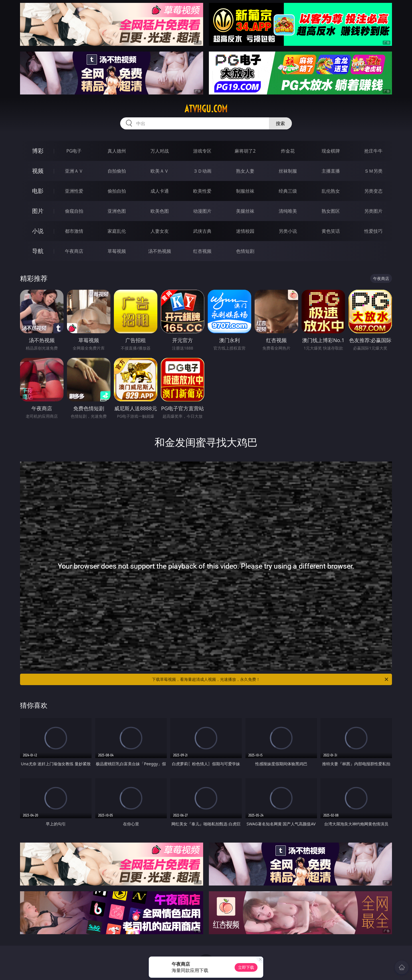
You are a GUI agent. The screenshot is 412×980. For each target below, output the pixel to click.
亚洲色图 (117, 211)
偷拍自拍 (117, 191)
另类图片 (373, 211)
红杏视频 (202, 251)
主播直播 (331, 171)
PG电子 (74, 151)
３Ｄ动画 (202, 171)
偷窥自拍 (74, 211)
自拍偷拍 (117, 171)
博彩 (38, 151)
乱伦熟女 (331, 191)
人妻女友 (160, 231)
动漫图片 (202, 211)
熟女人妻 (245, 171)
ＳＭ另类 (373, 171)
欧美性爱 (202, 191)
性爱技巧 (373, 231)
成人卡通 (160, 191)
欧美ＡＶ (160, 171)
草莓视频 (117, 251)
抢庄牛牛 (373, 151)
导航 (38, 251)
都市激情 (74, 231)
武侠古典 (202, 231)
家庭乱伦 (117, 231)
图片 (38, 211)
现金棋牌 (331, 151)
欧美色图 (160, 211)
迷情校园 (245, 231)
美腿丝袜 (245, 211)
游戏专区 (202, 151)
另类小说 (288, 231)
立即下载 (246, 967)
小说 (38, 231)
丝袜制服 (288, 171)
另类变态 (373, 191)
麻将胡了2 (245, 151)
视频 (38, 171)
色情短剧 (245, 251)
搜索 (280, 123)
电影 (38, 191)
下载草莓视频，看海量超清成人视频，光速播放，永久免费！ (271, 679)
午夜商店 (74, 251)
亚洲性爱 (74, 191)
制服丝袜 (245, 191)
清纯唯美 (288, 211)
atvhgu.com (206, 109)
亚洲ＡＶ (74, 171)
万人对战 (160, 151)
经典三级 (288, 191)
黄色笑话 (331, 231)
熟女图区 (331, 211)
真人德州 (117, 151)
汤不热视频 (160, 251)
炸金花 (288, 151)
